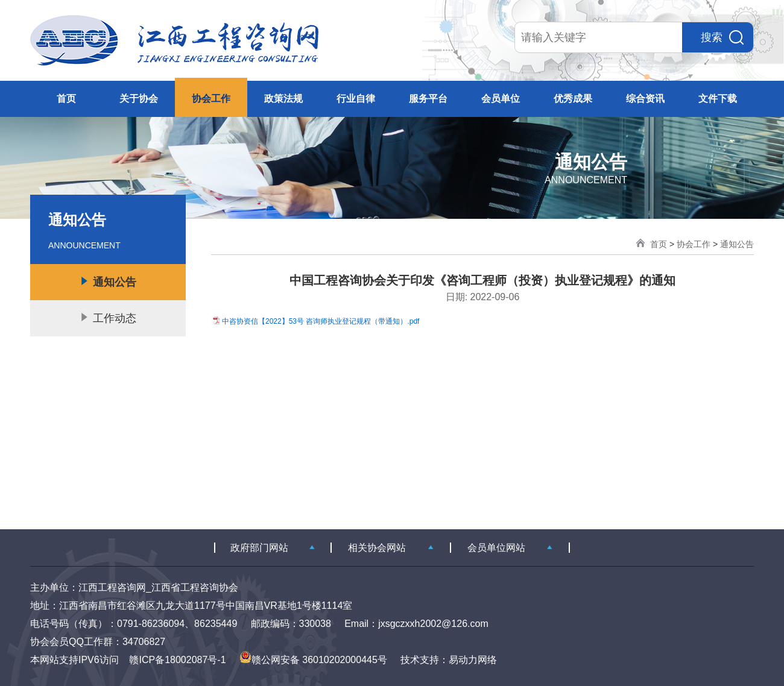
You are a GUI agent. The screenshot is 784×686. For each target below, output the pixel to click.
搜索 (722, 37)
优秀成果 (573, 99)
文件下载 (718, 99)
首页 (66, 99)
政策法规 (283, 99)
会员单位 (501, 99)
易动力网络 (473, 660)
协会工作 (211, 99)
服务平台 (428, 99)
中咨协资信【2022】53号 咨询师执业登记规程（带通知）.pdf (321, 321)
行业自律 (356, 99)
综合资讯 (645, 99)
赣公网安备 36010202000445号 (313, 660)
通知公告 (737, 244)
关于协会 (139, 99)
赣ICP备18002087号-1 (177, 660)
